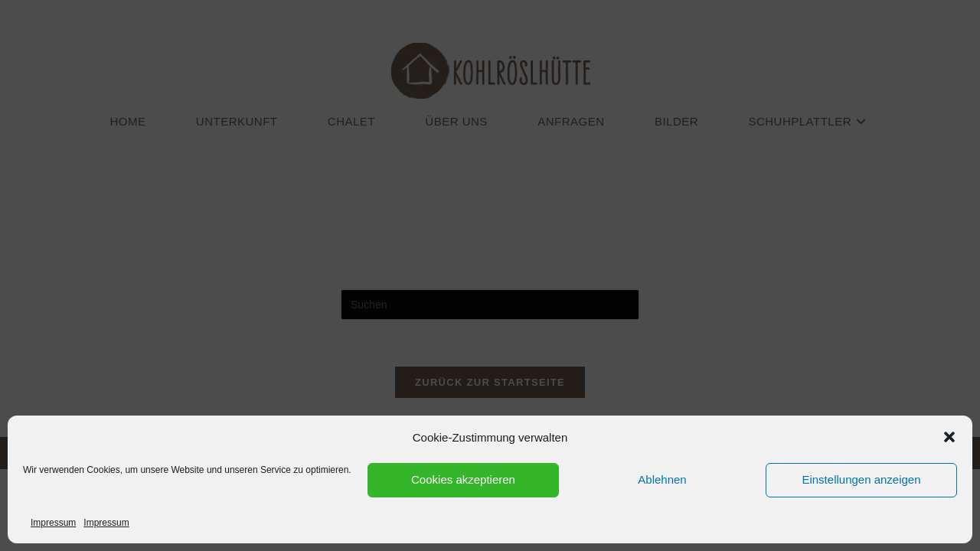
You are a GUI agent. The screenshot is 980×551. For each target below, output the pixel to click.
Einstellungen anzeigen (861, 479)
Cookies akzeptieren (463, 479)
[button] (949, 437)
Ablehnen (662, 479)
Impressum (53, 523)
